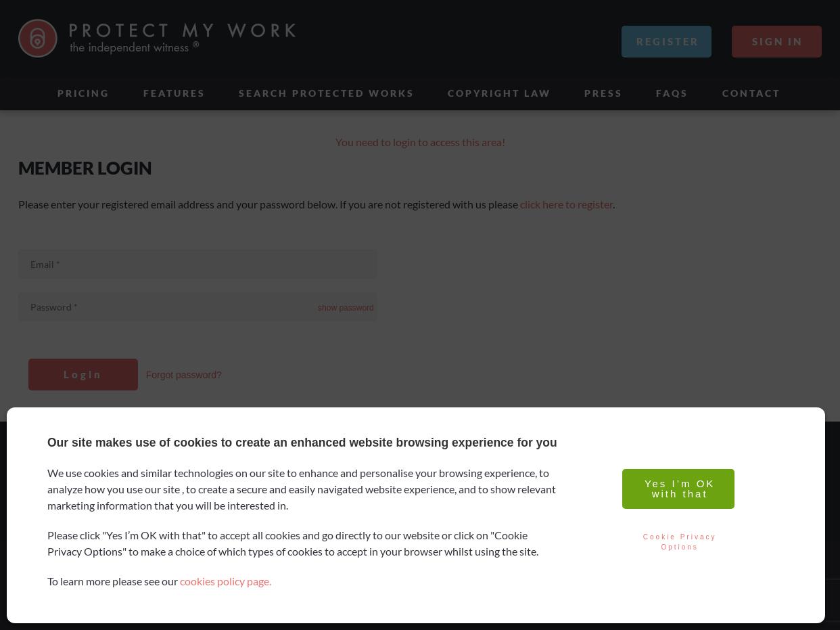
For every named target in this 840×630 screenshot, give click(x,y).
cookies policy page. (226, 581)
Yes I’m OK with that (678, 489)
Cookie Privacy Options (678, 542)
